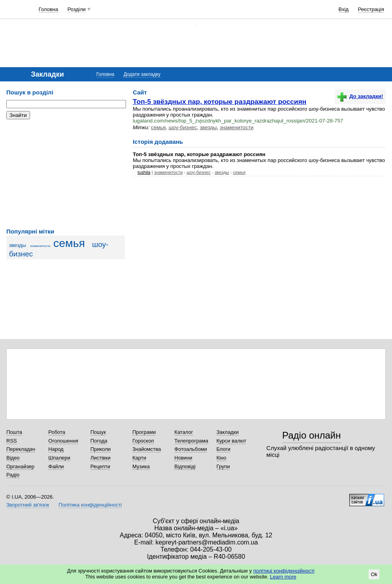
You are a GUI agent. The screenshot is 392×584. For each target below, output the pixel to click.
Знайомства (147, 449)
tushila (144, 172)
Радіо (13, 475)
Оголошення (63, 441)
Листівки (101, 458)
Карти (139, 458)
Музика (141, 466)
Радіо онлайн (312, 435)
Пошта (14, 432)
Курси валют (232, 441)
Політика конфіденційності (90, 505)
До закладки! (360, 96)
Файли (56, 466)
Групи (223, 466)
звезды (18, 245)
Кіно (221, 458)
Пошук (98, 432)
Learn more (283, 577)
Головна (48, 9)
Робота (57, 432)
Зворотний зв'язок (28, 505)
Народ (56, 449)
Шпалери (59, 458)
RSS (12, 441)
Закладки (228, 432)
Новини (183, 458)
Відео (13, 458)
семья (69, 243)
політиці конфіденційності (284, 571)
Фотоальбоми (190, 449)
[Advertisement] (66, 174)
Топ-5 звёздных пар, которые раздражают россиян (220, 102)
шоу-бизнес (183, 127)
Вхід (344, 9)
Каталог (184, 432)
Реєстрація (371, 9)
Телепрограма (191, 441)
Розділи (77, 9)
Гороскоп (143, 441)
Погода (99, 441)
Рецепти (100, 466)
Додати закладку (142, 74)
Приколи (101, 449)
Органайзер (20, 466)
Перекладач (21, 449)
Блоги (223, 449)
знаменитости (40, 246)
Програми (144, 432)
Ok (374, 574)
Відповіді (185, 466)
